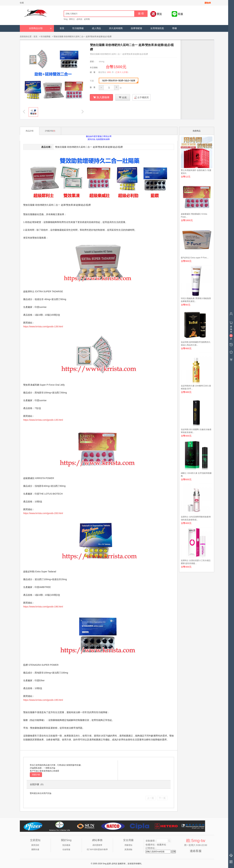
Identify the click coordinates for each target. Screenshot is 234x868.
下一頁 (162, 798)
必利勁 (87, 19)
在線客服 (66, 849)
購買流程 (35, 845)
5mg (66, 19)
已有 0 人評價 (122, 72)
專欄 (174, 28)
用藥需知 (128, 845)
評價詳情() (50, 131)
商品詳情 (30, 131)
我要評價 (36, 774)
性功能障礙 (78, 28)
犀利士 (72, 19)
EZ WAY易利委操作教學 (97, 849)
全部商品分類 (40, 28)
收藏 (22, 3)
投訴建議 (66, 845)
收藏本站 (162, 844)
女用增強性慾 (157, 28)
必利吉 (79, 19)
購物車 (208, 3)
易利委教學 (97, 845)
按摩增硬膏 (136, 28)
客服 (180, 14)
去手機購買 (143, 97)
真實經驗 (128, 849)
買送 (159, 14)
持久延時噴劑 (116, 28)
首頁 (62, 28)
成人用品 (96, 28)
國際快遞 (35, 849)
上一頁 (150, 798)
